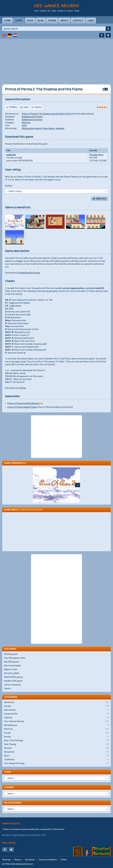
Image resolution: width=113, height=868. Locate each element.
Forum (52, 20)
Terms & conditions (48, 860)
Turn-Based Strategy (56, 763)
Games (19, 20)
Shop (30, 20)
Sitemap (6, 860)
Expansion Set (56, 714)
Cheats (8, 689)
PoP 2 (69, 114)
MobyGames (49, 129)
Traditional (56, 760)
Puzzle (56, 733)
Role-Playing (56, 744)
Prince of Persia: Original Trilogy (22, 407)
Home (8, 20)
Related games (13, 803)
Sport (56, 756)
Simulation (56, 752)
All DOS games (11, 654)
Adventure (56, 702)
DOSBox (13, 107)
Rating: (9, 186)
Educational (56, 710)
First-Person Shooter (56, 721)
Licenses (9, 787)
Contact (78, 20)
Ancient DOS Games (32, 510)
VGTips (23, 388)
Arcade (56, 706)
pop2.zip (11, 155)
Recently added (12, 673)
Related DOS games (14, 677)
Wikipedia (60, 129)
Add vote (101, 199)
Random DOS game (13, 681)
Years (8, 772)
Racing (56, 737)
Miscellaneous (56, 725)
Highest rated (11, 669)
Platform (26, 123)
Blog (41, 20)
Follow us (9, 843)
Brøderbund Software (32, 117)
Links (91, 20)
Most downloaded (12, 666)
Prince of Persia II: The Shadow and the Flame (43, 114)
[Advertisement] (56, 59)
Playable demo (96, 155)
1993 (24, 126)
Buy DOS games (12, 662)
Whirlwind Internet (24, 864)
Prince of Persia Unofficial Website (23, 403)
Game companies (12, 685)
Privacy (18, 860)
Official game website (32, 129)
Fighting (56, 718)
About (64, 20)
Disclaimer (30, 860)
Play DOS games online (15, 658)
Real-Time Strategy (56, 741)
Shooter (56, 748)
